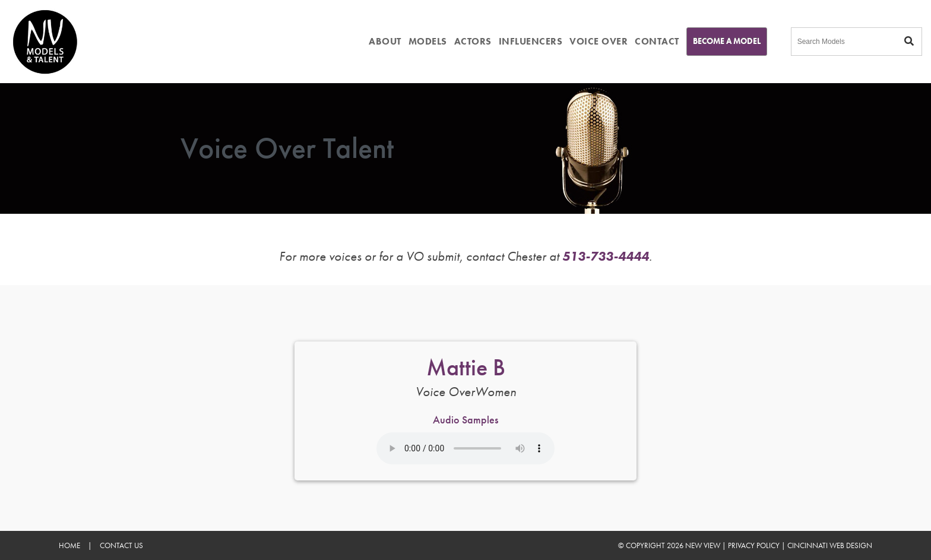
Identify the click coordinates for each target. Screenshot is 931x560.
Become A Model (727, 41)
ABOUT (385, 41)
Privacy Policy (754, 545)
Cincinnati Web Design (830, 545)
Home (69, 545)
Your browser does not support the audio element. (465, 448)
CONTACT (657, 41)
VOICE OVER (598, 41)
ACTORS (473, 41)
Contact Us (121, 545)
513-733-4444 (606, 256)
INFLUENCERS (531, 41)
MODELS (428, 41)
